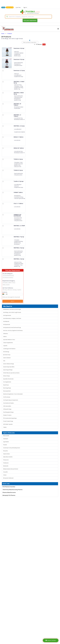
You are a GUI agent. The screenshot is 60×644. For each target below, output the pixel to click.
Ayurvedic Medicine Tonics (9, 340)
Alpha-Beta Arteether (8, 457)
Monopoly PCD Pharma (9, 495)
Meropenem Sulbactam (8, 478)
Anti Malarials (6, 321)
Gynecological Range (8, 370)
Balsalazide (6, 466)
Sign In (25, 7)
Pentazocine (6, 460)
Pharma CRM (10, 7)
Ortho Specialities (7, 406)
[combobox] (28, 17)
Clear (44, 44)
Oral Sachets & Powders (9, 403)
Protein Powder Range (8, 421)
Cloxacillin (5, 472)
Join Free (18, 7)
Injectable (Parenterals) (8, 379)
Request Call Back (51, 640)
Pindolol (5, 445)
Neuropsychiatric (7, 391)
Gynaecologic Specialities (9, 367)
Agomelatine (6, 442)
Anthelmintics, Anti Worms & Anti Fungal (12, 309)
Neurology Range (7, 388)
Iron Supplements (7, 382)
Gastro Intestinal (7, 358)
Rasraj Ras (5, 451)
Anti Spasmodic (7, 324)
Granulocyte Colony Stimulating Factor (12, 448)
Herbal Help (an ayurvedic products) (11, 373)
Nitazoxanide (6, 436)
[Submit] (7, 17)
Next (13, 301)
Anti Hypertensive (7, 315)
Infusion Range (6, 376)
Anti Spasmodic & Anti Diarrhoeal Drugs (12, 328)
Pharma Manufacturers (9, 492)
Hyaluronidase (6, 454)
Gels (4, 361)
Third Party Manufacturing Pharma (12, 490)
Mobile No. (5, 292)
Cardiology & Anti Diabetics (9, 349)
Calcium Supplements (8, 343)
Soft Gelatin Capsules (8, 424)
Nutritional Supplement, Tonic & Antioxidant (13, 394)
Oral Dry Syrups (7, 397)
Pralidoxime (6, 463)
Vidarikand (6, 439)
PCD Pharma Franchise (9, 487)
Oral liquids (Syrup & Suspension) (11, 400)
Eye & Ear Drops (7, 355)
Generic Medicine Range (9, 364)
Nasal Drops (6, 385)
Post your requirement (30, 20)
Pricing (4, 7)
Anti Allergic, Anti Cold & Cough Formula (12, 312)
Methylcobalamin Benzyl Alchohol (11, 469)
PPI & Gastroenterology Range (10, 418)
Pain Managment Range (8, 412)
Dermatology (6, 352)
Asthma (5, 337)
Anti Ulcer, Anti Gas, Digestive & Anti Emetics (13, 331)
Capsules (5, 346)
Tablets (5, 427)
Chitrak (5, 475)
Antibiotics (6, 334)
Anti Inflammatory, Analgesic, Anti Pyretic (12, 318)
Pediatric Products (7, 415)
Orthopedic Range (7, 409)
